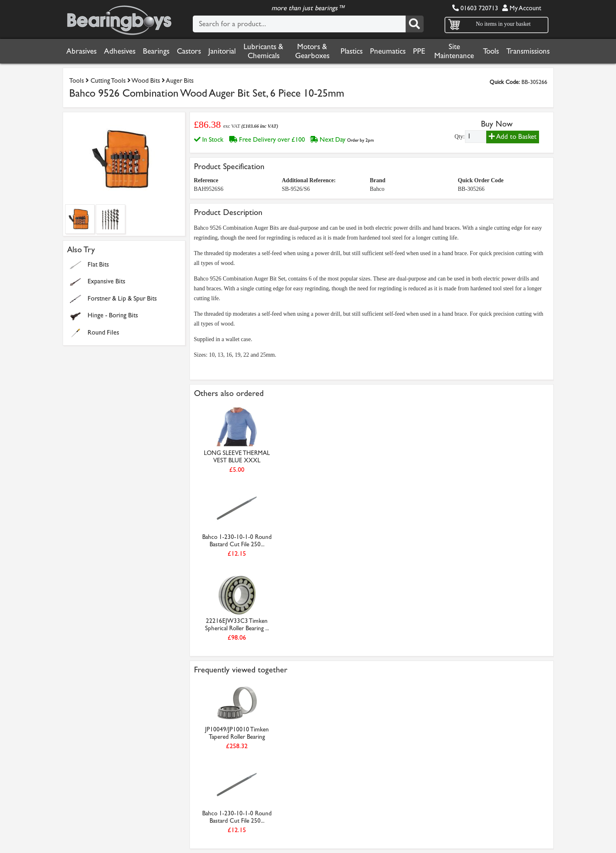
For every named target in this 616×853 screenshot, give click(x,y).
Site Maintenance (454, 51)
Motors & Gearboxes (312, 51)
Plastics (352, 51)
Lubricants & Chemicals (263, 51)
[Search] (415, 24)
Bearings (156, 51)
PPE (419, 51)
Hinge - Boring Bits (113, 315)
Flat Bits (98, 264)
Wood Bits (146, 80)
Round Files (103, 332)
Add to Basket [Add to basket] (513, 137)
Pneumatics (388, 51)
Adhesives (120, 51)
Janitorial (222, 51)
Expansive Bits (106, 281)
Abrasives (81, 51)
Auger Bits (180, 80)
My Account (522, 8)
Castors (189, 51)
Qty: (460, 137)
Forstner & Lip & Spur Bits (122, 298)
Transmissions (528, 51)
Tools (491, 51)
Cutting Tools (108, 80)
